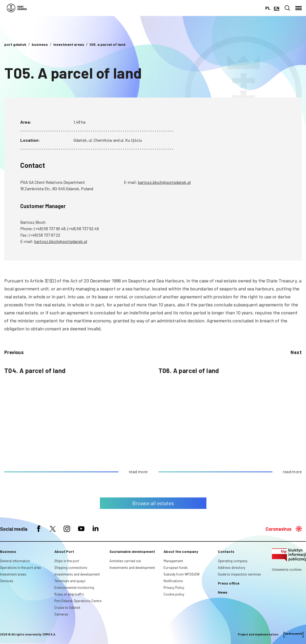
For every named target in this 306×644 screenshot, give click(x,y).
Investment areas (13, 574)
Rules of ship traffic (69, 594)
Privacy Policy (174, 588)
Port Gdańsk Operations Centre (78, 601)
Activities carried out (125, 561)
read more (138, 471)
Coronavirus (279, 529)
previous (14, 352)
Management (173, 561)
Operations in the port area (20, 568)
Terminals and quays (70, 581)
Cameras (61, 614)
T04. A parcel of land (35, 370)
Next (296, 352)
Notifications (173, 581)
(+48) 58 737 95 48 (50, 228)
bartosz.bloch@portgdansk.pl (164, 182)
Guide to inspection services (239, 574)
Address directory (232, 568)
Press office (229, 583)
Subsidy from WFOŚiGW (181, 574)
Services (7, 581)
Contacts (226, 551)
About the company (181, 551)
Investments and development (77, 574)
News (223, 592)
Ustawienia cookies (287, 569)
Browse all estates (153, 503)
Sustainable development (132, 551)
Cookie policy (174, 594)
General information (15, 561)
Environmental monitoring (74, 588)
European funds (176, 568)
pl (268, 8)
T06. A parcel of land (189, 370)
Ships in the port (67, 561)
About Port (64, 551)
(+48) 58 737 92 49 (83, 228)
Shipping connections (71, 568)
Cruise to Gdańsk (67, 607)
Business (8, 551)
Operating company (233, 561)
